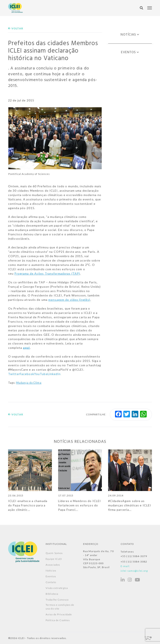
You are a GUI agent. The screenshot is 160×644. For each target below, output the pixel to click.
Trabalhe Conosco (57, 600)
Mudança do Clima (29, 383)
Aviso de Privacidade (59, 614)
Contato (51, 582)
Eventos (129, 52)
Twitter (14, 374)
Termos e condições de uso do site (60, 607)
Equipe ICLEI (54, 559)
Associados (53, 565)
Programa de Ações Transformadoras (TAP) (47, 273)
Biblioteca (52, 594)
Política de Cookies (58, 620)
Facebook (27, 374)
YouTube (41, 374)
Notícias (128, 35)
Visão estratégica (57, 588)
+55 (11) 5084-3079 (134, 556)
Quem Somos (54, 553)
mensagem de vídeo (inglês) (69, 300)
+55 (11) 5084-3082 (134, 562)
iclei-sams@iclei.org (134, 571)
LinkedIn (54, 374)
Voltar (16, 28)
